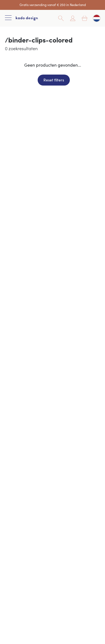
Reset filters (54, 80)
